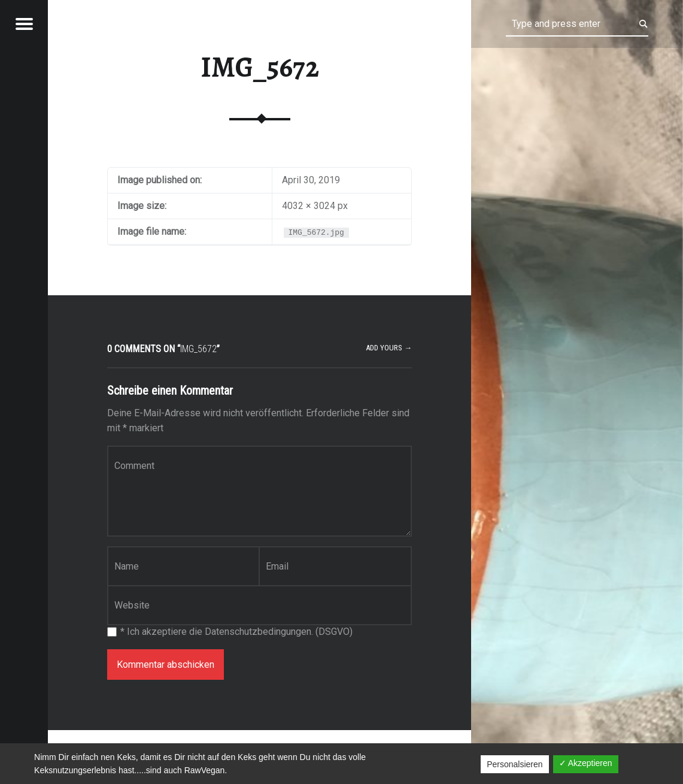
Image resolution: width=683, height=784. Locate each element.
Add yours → (389, 348)
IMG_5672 (260, 67)
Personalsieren (514, 764)
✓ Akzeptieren (586, 763)
